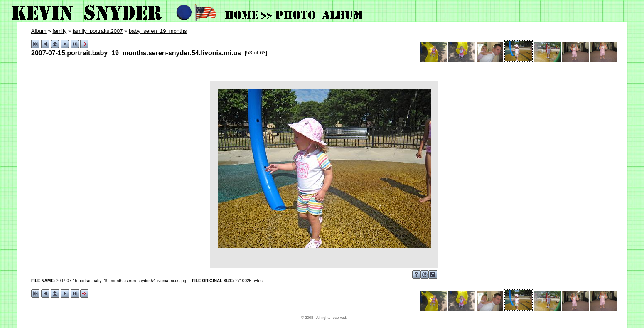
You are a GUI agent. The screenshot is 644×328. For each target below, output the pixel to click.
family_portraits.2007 (98, 31)
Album (39, 31)
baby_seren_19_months (158, 31)
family (59, 31)
